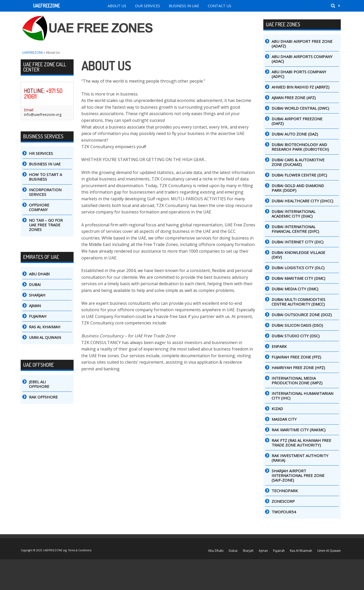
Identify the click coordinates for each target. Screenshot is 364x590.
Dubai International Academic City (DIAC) (294, 214)
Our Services (148, 6)
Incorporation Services (45, 192)
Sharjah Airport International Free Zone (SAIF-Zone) (298, 475)
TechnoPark (285, 491)
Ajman (35, 306)
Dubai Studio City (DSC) (296, 336)
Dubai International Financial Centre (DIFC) (295, 229)
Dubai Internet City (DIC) (298, 242)
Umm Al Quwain (45, 337)
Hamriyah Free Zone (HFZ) (298, 368)
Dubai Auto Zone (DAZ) (295, 134)
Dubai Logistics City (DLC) (298, 268)
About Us (117, 6)
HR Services (41, 153)
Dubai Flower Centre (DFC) (299, 175)
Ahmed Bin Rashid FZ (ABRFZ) (300, 87)
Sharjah (37, 295)
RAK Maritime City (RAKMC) (299, 430)
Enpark (279, 346)
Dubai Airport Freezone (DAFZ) (297, 121)
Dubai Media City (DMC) (295, 289)
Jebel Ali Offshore (39, 384)
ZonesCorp (283, 501)
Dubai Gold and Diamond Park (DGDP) (298, 188)
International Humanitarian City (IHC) (302, 396)
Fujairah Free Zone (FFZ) (296, 357)
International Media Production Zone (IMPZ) (297, 380)
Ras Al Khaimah (45, 327)
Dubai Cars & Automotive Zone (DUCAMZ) (298, 162)
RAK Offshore (43, 397)
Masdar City (284, 419)
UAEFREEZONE (46, 6)
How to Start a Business (45, 177)
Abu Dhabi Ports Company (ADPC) (299, 74)
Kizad (277, 409)
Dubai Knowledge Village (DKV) (298, 255)
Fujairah (38, 316)
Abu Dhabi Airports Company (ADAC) (302, 59)
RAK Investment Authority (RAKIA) (300, 458)
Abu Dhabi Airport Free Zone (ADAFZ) (302, 44)
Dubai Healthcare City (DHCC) (302, 201)
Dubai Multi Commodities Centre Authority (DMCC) (298, 302)
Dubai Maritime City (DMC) (298, 278)
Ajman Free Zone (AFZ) (294, 98)
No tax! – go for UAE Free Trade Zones (46, 225)
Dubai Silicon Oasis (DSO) (297, 325)
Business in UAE (184, 6)
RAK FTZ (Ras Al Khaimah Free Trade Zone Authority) (301, 443)
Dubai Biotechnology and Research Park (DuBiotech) (300, 147)
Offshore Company (39, 207)
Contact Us (220, 6)
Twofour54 (284, 512)
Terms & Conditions (80, 550)
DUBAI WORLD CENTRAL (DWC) (300, 108)
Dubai (35, 284)
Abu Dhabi (39, 274)
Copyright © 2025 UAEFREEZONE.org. (44, 550)
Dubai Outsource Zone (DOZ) (302, 315)
